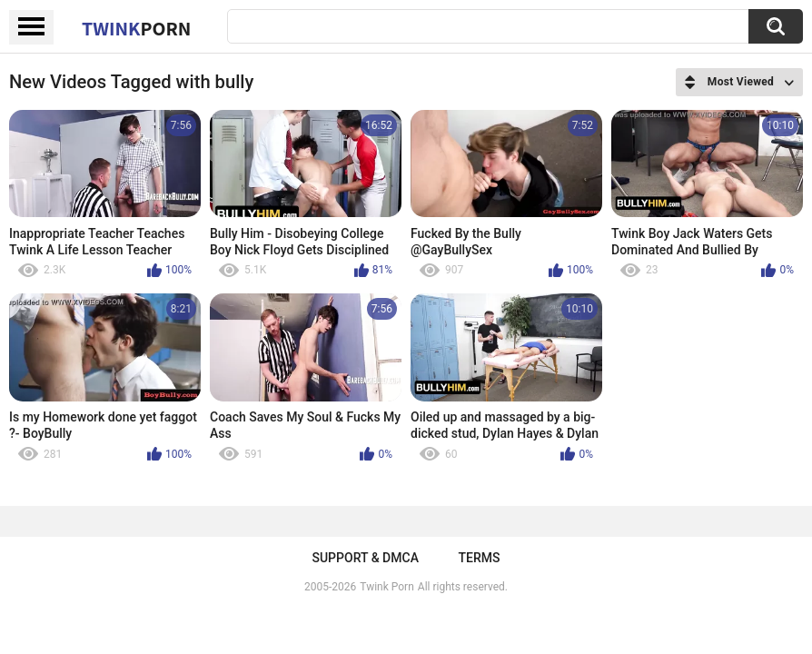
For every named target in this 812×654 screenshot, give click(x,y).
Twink (136, 28)
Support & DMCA (365, 558)
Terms (480, 558)
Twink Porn (386, 587)
